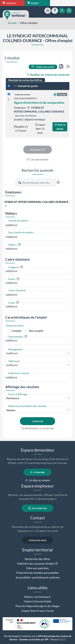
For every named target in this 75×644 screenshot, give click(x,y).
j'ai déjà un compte (38, 480)
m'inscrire (38, 472)
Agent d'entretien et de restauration (39, 102)
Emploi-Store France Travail (38, 611)
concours (10, 3)
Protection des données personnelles (38, 573)
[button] (58, 182)
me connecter (38, 508)
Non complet (36, 331)
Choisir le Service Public (38, 601)
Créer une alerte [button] (43, 67)
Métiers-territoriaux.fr (37, 597)
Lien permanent (38, 159)
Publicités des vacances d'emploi (36, 564)
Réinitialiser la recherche (37, 428)
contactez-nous (38, 540)
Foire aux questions (38, 568)
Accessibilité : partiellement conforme (38, 577)
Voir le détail (60, 127)
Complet (17, 331)
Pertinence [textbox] (13, 398)
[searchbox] (37, 225)
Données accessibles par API (34, 640)
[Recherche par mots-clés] (39, 183)
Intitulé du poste (26, 86)
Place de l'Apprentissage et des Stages (38, 606)
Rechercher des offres (37, 559)
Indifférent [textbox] (12, 353)
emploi (33, 3)
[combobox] (37, 225)
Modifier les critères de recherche (48, 75)
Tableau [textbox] (11, 410)
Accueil (12, 23)
